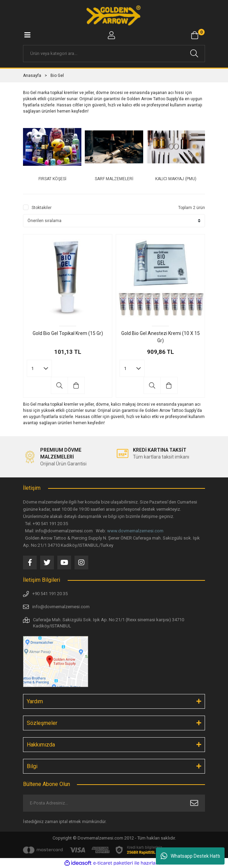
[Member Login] (111, 35)
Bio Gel (57, 76)
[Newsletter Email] (114, 803)
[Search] (114, 54)
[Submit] (194, 803)
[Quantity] (39, 368)
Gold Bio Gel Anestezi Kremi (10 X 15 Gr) (161, 337)
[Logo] (114, 15)
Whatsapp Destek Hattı (190, 856)
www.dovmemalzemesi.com (135, 531)
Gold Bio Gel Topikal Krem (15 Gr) (68, 333)
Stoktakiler (42, 208)
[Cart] (195, 35)
